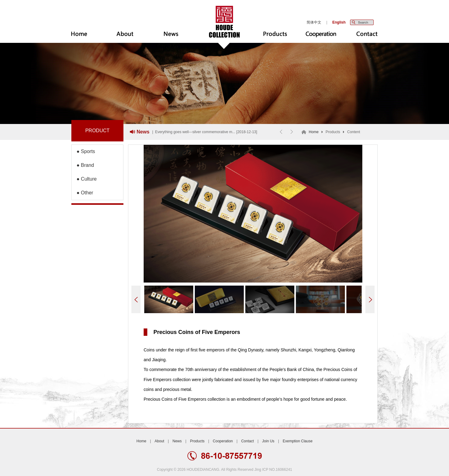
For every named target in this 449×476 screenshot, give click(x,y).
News (177, 441)
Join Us (268, 441)
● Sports (83, 151)
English (339, 22)
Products (197, 441)
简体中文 (314, 22)
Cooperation (223, 441)
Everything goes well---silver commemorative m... (195, 132)
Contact (247, 441)
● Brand (83, 165)
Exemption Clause (298, 441)
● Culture (84, 179)
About (159, 441)
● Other (82, 193)
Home (314, 132)
